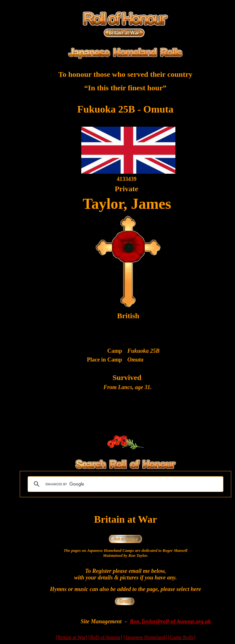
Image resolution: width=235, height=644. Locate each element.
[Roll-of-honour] (105, 637)
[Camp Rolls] (182, 637)
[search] (125, 484)
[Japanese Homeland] (145, 637)
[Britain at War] (72, 637)
